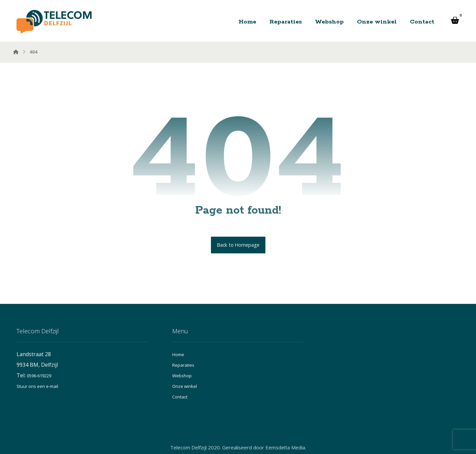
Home (178, 354)
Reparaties (183, 365)
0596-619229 (39, 376)
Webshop (182, 376)
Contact (180, 397)
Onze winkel (185, 386)
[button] (455, 20)
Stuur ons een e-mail (37, 386)
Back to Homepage (238, 245)
